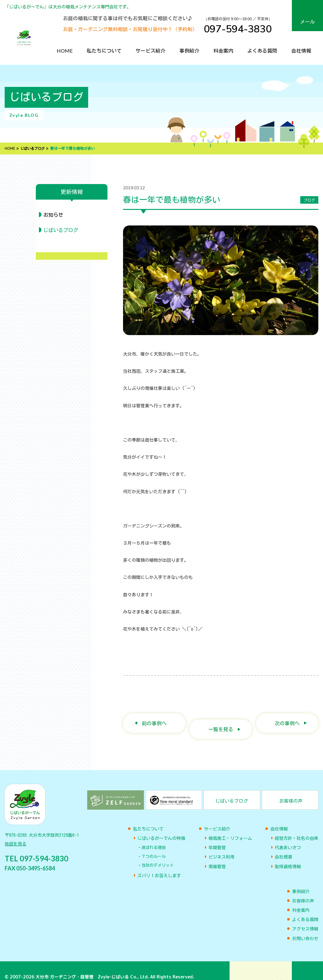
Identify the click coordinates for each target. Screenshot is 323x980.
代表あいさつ (288, 835)
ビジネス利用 (221, 845)
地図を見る (16, 835)
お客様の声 (303, 888)
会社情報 (301, 51)
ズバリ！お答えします (159, 864)
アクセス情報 (305, 916)
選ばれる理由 (154, 835)
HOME (65, 51)
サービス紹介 (150, 51)
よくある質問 (262, 51)
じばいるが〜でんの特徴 (161, 826)
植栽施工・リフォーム (230, 826)
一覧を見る (221, 717)
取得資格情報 (288, 854)
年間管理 (217, 835)
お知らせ (53, 215)
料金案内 (223, 51)
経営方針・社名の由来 (297, 826)
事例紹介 (189, 51)
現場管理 (217, 854)
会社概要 (283, 845)
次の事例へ (287, 717)
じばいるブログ (35, 149)
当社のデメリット (158, 853)
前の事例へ (154, 717)
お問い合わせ (305, 926)
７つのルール (154, 844)
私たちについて (104, 51)
